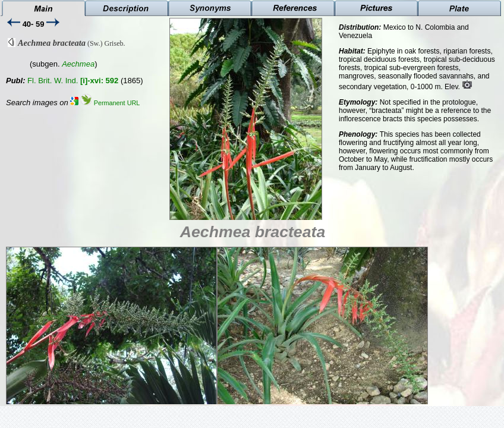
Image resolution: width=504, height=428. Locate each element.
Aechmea (78, 64)
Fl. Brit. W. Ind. (73, 81)
